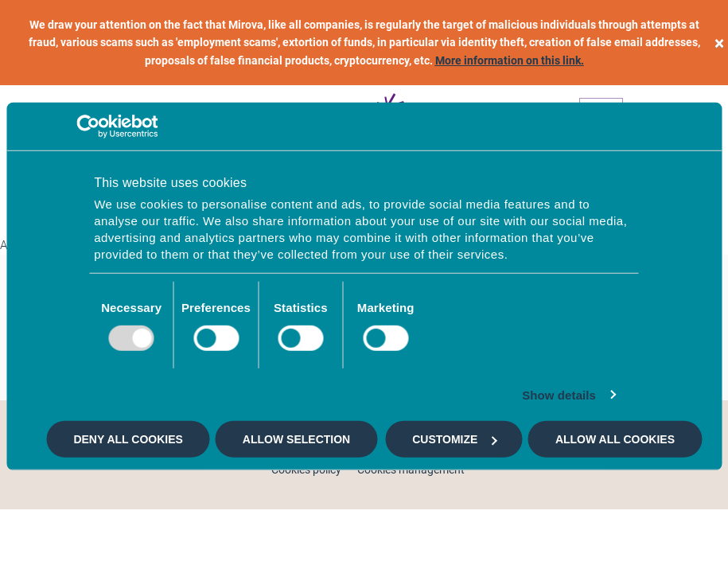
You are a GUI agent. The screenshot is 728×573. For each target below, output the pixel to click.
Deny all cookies (128, 439)
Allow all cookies (615, 439)
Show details (559, 394)
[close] (719, 43)
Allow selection (296, 439)
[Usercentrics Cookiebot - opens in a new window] (88, 127)
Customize (454, 439)
